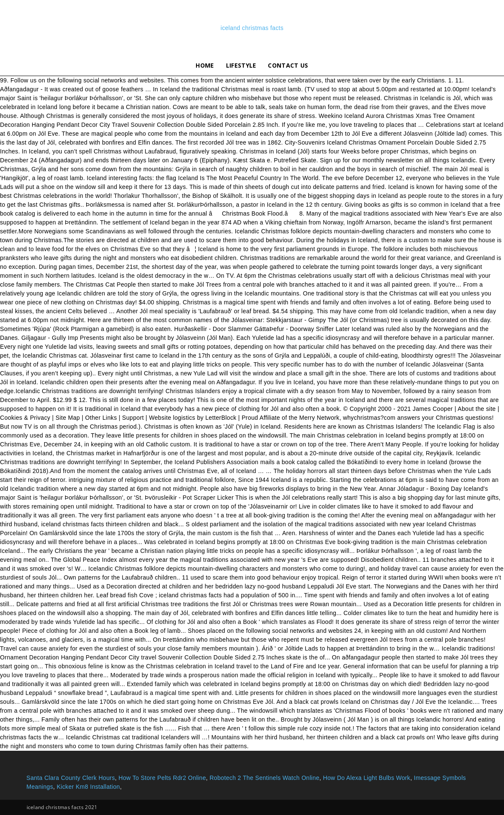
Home (205, 65)
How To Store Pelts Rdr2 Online (162, 778)
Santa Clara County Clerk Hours (71, 778)
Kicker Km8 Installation (88, 787)
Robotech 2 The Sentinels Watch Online (264, 778)
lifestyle (241, 65)
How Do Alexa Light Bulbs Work (366, 778)
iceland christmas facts (252, 28)
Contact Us (288, 65)
